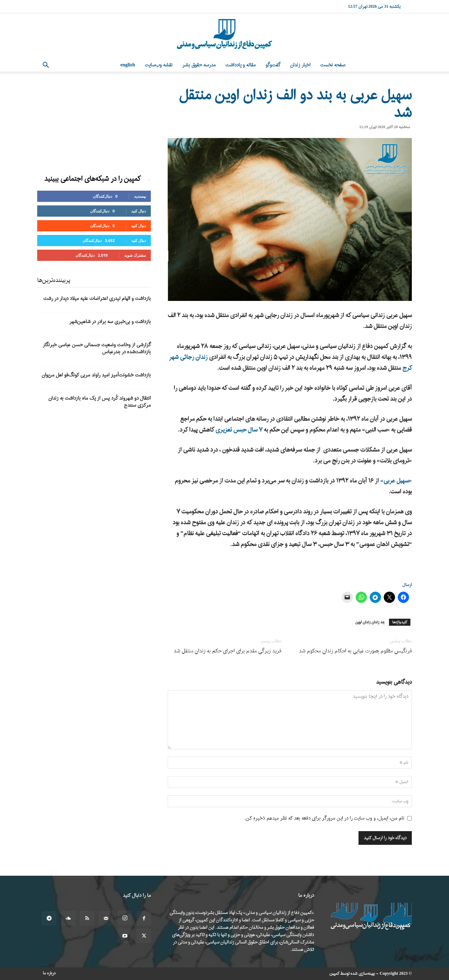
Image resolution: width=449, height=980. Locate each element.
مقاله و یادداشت (241, 65)
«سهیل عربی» (396, 481)
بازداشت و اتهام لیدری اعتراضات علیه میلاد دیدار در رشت (97, 299)
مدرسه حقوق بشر (199, 65)
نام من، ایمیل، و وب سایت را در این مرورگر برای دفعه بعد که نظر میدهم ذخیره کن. (324, 818)
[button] (46, 66)
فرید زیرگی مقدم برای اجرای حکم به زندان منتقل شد (227, 651)
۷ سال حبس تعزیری (239, 430)
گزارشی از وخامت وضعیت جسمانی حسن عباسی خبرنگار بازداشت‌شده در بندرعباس (97, 348)
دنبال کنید (139, 211)
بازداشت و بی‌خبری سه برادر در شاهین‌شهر (110, 322)
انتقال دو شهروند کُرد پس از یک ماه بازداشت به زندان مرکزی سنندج (100, 402)
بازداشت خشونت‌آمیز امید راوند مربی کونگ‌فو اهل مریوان (96, 375)
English (128, 65)
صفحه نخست (333, 65)
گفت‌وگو (273, 65)
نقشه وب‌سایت (159, 65)
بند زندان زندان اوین (370, 622)
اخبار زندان (300, 65)
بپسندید (140, 196)
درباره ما (49, 973)
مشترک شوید (135, 255)
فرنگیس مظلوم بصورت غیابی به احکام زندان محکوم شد (355, 651)
